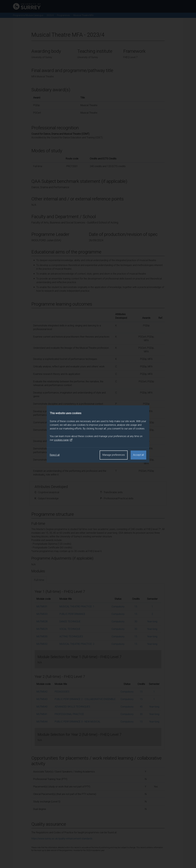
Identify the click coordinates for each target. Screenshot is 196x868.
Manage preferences (114, 455)
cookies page (63, 440)
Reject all (55, 455)
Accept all (138, 455)
